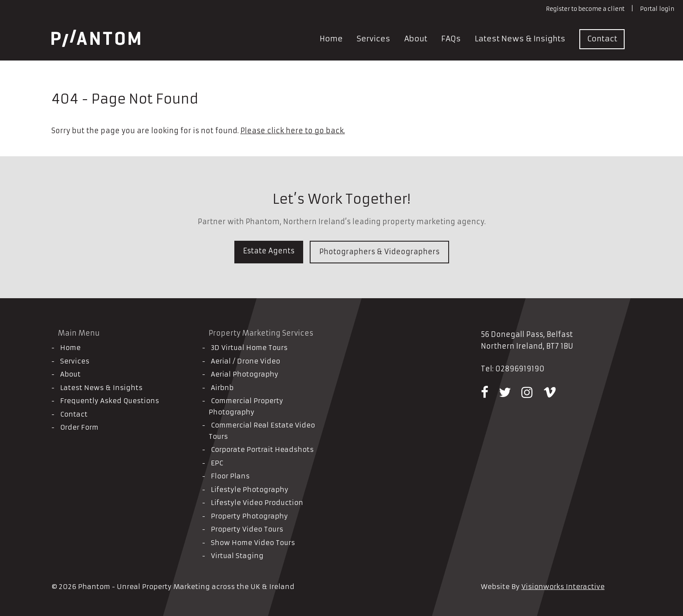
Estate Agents (269, 251)
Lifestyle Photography (250, 490)
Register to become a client (585, 9)
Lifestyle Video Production (257, 503)
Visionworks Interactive (563, 587)
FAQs (451, 39)
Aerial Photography (245, 374)
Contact (602, 39)
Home (331, 39)
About (416, 39)
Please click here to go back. (293, 131)
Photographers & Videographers (379, 252)
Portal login (657, 9)
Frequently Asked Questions (110, 401)
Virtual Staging (237, 556)
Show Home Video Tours (253, 543)
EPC (217, 463)
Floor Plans (230, 476)
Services (374, 39)
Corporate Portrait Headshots (262, 449)
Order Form (79, 427)
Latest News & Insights (520, 39)
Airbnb (222, 388)
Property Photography (249, 516)
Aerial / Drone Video (245, 361)
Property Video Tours (247, 529)
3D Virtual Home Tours (249, 348)
